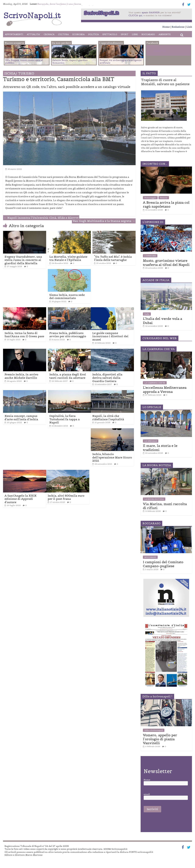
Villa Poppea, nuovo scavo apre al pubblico (24, 62)
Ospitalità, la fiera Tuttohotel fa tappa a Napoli (65, 419)
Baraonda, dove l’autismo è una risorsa (59, 4)
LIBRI (135, 34)
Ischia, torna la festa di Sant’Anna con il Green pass (24, 335)
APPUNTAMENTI (14, 34)
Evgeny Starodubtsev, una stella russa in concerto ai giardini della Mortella (23, 260)
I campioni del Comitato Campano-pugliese (163, 564)
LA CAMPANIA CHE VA (155, 383)
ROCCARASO (148, 34)
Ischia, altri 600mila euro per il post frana (66, 497)
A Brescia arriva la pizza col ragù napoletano (166, 204)
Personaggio (150, 198)
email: (147, 794)
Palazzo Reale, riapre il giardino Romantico (70, 62)
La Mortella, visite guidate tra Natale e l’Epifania (68, 258)
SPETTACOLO (110, 34)
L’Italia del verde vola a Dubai (162, 321)
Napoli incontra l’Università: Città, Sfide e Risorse (41, 218)
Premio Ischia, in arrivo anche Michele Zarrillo (21, 376)
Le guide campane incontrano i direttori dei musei (110, 336)
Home (166, 27)
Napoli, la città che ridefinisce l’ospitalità (108, 418)
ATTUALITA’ (33, 34)
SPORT (125, 34)
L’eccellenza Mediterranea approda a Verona (165, 390)
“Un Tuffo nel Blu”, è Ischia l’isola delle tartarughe (113, 258)
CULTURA (63, 34)
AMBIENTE (165, 34)
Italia (147, 314)
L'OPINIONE (150, 256)
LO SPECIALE (151, 441)
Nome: (147, 780)
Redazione (178, 27)
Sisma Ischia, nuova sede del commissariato (67, 297)
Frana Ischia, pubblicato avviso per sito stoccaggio (68, 335)
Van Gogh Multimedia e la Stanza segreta (104, 221)
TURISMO (26, 73)
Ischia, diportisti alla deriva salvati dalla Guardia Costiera (107, 378)
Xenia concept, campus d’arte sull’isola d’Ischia (21, 418)
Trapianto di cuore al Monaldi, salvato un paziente (165, 82)
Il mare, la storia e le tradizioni (160, 448)
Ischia (11, 73)
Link (189, 27)
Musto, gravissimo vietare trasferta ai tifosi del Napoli (166, 263)
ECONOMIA (78, 34)
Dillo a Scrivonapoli (154, 730)
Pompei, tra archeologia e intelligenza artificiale (121, 62)
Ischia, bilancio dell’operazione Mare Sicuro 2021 (112, 457)
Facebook (159, 51)
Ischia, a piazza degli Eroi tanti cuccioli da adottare (68, 376)
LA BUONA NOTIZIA (154, 499)
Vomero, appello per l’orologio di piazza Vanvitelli (160, 739)
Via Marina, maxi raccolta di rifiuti (165, 506)
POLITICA (93, 34)
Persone (164, 198)
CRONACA (49, 34)
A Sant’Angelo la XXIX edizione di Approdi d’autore (21, 499)
